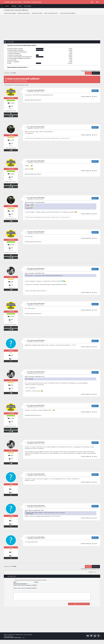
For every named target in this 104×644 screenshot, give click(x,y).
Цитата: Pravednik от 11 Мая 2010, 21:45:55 (35, 275)
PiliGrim (12, 136)
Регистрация (27, 6)
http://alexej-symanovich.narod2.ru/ (33, 100)
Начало (7, 6)
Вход (20, 6)
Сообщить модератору (86, 97)
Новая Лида (17, 642)
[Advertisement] (52, 29)
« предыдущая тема (86, 71)
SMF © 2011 (12, 639)
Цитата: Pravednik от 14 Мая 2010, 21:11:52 (35, 379)
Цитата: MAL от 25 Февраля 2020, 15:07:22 (34, 514)
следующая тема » (95, 71)
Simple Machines (19, 639)
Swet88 (12, 520)
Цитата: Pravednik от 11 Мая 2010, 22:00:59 (35, 203)
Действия (95, 91)
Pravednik (12, 99)
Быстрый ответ (12, 580)
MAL (12, 488)
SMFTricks (11, 640)
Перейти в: (91, 576)
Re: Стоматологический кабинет (36, 90)
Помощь (14, 6)
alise (12, 278)
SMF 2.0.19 (6, 639)
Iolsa (12, 552)
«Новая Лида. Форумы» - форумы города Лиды (23, 2)
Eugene (12, 353)
